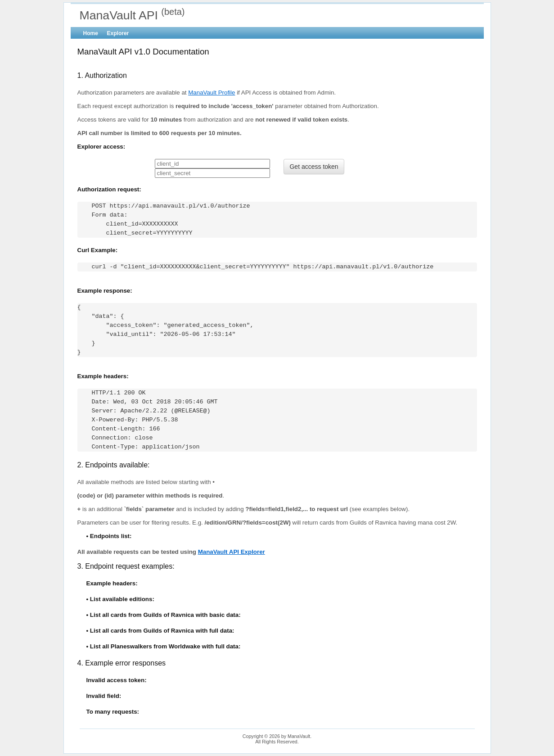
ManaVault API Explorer (232, 552)
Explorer (118, 33)
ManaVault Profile (212, 93)
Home (91, 33)
